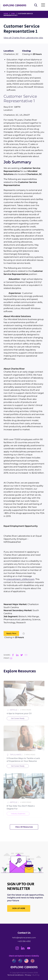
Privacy (28, 975)
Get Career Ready (18, 724)
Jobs (13, 14)
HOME (6, 14)
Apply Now (11, 633)
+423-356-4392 (24, 941)
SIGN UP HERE (19, 908)
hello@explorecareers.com (24, 938)
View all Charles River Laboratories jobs (23, 38)
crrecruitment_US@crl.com (20, 579)
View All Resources (24, 827)
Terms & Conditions (15, 975)
